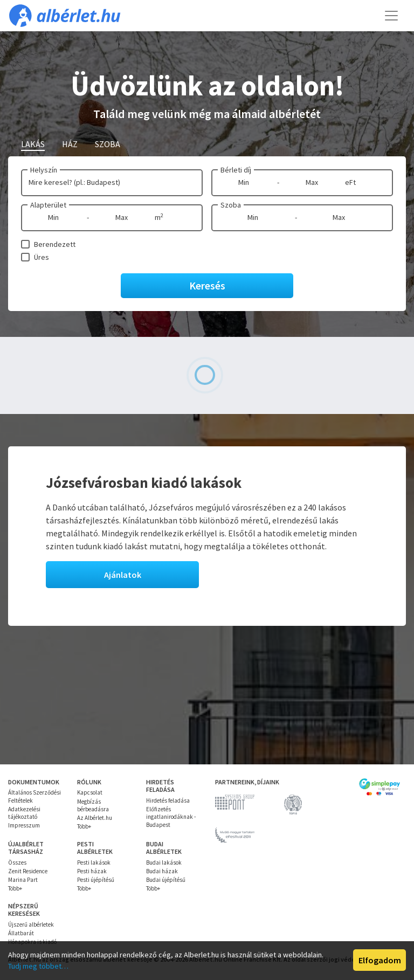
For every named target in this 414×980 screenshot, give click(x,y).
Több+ (84, 826)
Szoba (231, 205)
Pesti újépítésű (96, 880)
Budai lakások (164, 862)
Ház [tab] (70, 144)
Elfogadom (380, 960)
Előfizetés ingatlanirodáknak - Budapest (171, 817)
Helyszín (44, 170)
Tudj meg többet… (38, 966)
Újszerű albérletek (31, 924)
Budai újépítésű (166, 880)
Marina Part (23, 880)
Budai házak (162, 871)
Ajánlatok (123, 575)
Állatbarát (21, 933)
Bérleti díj (236, 170)
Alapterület (48, 205)
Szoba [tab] (108, 144)
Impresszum (24, 825)
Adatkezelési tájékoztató (24, 813)
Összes (17, 862)
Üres (42, 257)
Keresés (207, 285)
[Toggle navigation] (391, 16)
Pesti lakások (94, 862)
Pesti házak (92, 871)
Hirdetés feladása (168, 800)
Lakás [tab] (33, 144)
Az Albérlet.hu (95, 818)
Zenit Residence (28, 871)
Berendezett (55, 244)
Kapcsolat (90, 792)
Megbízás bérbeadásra (93, 805)
